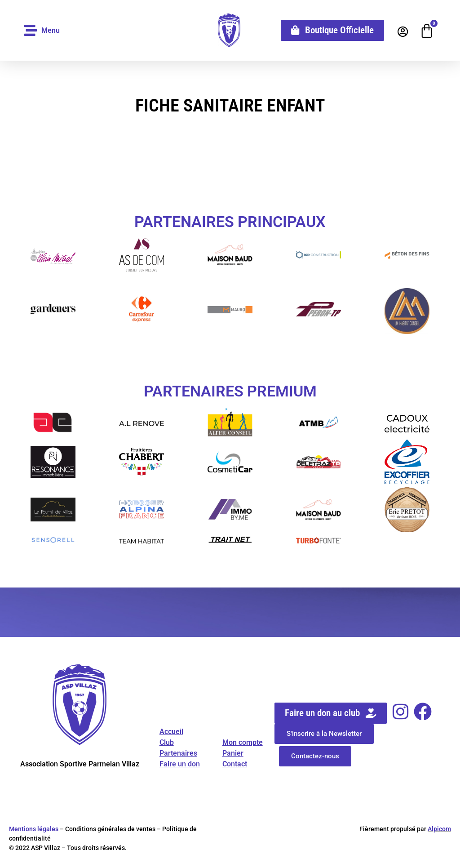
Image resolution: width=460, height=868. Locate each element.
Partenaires (178, 753)
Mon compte (243, 742)
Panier (233, 753)
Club (167, 742)
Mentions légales (34, 829)
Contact (235, 764)
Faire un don (180, 764)
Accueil (171, 732)
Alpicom (439, 829)
